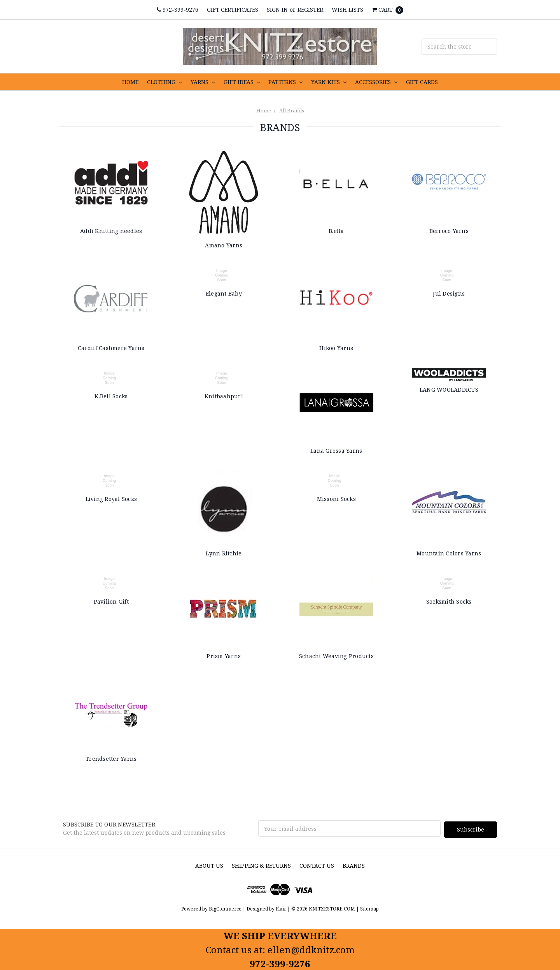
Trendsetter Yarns (111, 759)
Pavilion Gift (111, 601)
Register (310, 10)
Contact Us (317, 864)
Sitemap (369, 908)
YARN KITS (329, 82)
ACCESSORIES (376, 82)
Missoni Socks (336, 499)
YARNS (203, 82)
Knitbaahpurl (224, 396)
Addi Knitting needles (111, 231)
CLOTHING (164, 82)
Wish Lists (347, 10)
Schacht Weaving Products (336, 656)
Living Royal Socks (111, 499)
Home (264, 110)
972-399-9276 (178, 10)
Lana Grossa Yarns (336, 451)
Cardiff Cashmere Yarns (111, 348)
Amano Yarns (224, 245)
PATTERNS (285, 82)
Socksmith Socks (449, 601)
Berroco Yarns (449, 231)
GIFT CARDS (422, 82)
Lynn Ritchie (224, 553)
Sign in (277, 10)
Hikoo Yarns (336, 348)
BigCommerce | (227, 908)
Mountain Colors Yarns (449, 553)
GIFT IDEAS (242, 82)
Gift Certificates (233, 10)
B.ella (336, 231)
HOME (130, 82)
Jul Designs (449, 293)
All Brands (292, 110)
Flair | (283, 908)
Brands (354, 864)
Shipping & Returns (261, 864)
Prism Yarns (224, 656)
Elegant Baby (224, 293)
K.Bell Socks (111, 396)
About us (209, 864)
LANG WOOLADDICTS (449, 390)
